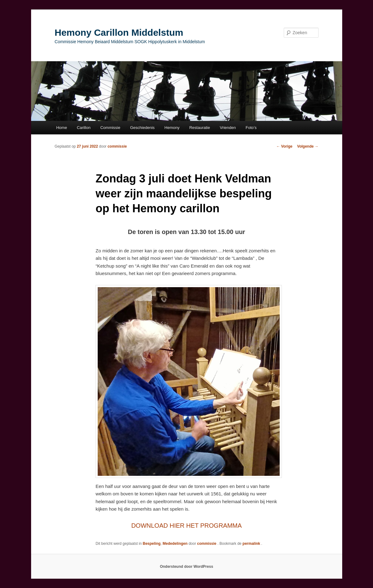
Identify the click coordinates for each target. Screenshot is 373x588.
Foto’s (251, 128)
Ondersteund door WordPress (186, 567)
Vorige (284, 146)
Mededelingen (175, 544)
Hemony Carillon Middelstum (119, 32)
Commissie (110, 128)
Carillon (84, 128)
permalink (252, 544)
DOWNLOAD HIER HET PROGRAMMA (186, 526)
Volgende (308, 146)
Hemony (172, 128)
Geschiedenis (142, 128)
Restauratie (199, 128)
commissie (117, 146)
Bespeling (152, 544)
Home (62, 128)
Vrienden (228, 128)
